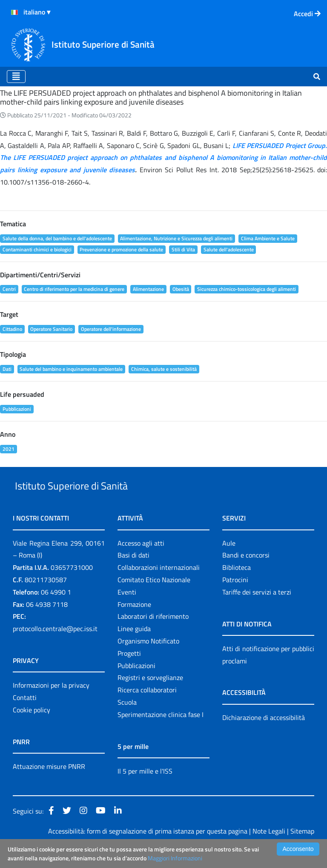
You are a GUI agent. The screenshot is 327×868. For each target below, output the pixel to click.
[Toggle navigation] (16, 77)
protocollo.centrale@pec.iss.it (55, 648)
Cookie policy (32, 729)
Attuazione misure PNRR (49, 786)
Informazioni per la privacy (51, 705)
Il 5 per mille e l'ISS (145, 791)
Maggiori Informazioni (175, 858)
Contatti (25, 717)
